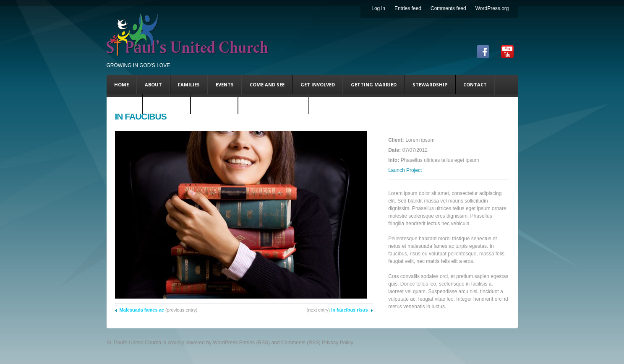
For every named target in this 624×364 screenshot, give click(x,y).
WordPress (225, 343)
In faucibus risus (349, 310)
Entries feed (408, 8)
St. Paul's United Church (134, 343)
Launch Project (405, 170)
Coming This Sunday (273, 104)
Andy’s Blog (214, 104)
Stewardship (430, 84)
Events (225, 84)
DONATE (124, 104)
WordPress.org (492, 8)
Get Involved (318, 84)
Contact (475, 84)
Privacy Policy (338, 343)
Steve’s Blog (166, 104)
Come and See (267, 84)
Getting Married (374, 84)
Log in (378, 8)
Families (189, 84)
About (153, 84)
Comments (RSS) (301, 343)
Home (121, 84)
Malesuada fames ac (142, 310)
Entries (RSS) (255, 343)
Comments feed (448, 8)
